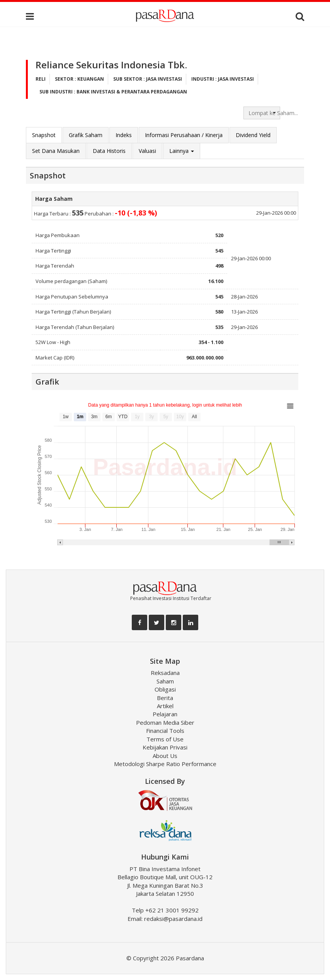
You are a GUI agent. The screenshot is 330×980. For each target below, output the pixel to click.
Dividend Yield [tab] (253, 135)
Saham (165, 681)
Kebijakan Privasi (165, 747)
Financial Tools (165, 731)
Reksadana (165, 673)
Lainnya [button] (182, 151)
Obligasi (165, 689)
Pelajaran (165, 714)
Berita (165, 698)
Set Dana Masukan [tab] (56, 151)
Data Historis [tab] (109, 151)
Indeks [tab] (124, 135)
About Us (165, 756)
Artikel (165, 706)
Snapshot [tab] (44, 135)
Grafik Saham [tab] (86, 135)
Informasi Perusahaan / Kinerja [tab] (184, 135)
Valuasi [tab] (147, 151)
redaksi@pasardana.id (173, 919)
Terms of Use (165, 739)
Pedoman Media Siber (165, 722)
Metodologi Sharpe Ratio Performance (165, 764)
